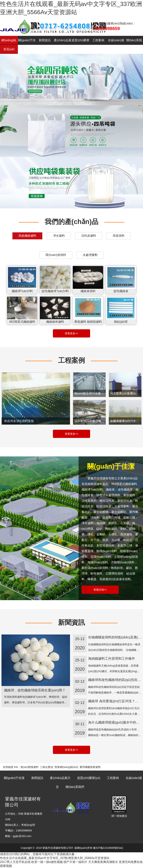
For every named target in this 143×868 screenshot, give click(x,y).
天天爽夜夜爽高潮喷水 (103, 862)
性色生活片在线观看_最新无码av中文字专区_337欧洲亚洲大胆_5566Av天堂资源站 (55, 858)
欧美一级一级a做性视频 (47, 862)
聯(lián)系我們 (134, 45)
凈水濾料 (59, 236)
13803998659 (106, 28)
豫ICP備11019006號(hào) (108, 848)
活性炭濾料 (89, 236)
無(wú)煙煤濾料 (30, 767)
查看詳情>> (100, 590)
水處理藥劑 (90, 255)
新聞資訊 (45, 40)
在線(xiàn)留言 (116, 45)
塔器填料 (119, 236)
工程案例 (98, 40)
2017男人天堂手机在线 (15, 862)
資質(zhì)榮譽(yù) (80, 45)
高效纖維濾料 (27, 236)
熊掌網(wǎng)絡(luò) (66, 767)
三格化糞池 (47, 767)
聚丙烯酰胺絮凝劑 (90, 767)
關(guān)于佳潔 (27, 45)
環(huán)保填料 (56, 255)
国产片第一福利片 (75, 862)
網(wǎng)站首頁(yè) (9, 45)
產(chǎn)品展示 (62, 45)
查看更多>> (71, 333)
